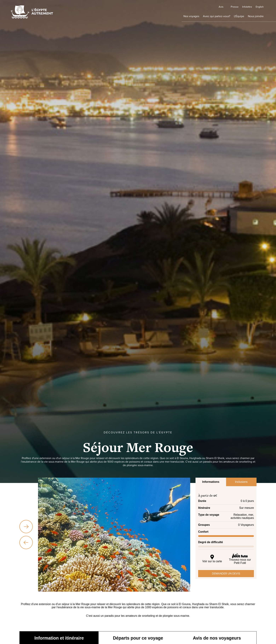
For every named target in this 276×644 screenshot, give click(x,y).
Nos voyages (167, 18)
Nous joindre (252, 18)
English (257, 7)
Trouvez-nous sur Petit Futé (240, 559)
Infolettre (238, 7)
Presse (220, 7)
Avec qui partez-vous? (199, 18)
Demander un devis (226, 574)
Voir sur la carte (212, 559)
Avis (193, 7)
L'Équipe (229, 18)
